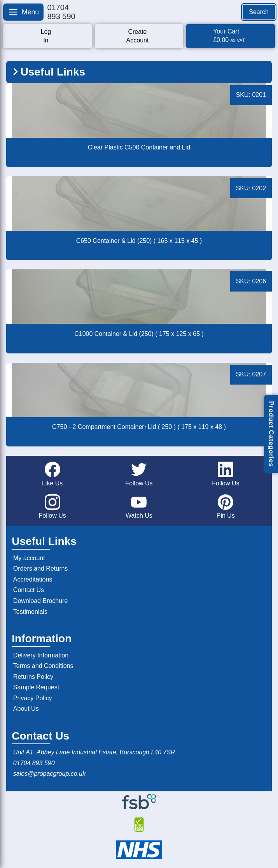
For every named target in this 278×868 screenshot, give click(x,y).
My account (29, 558)
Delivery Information (41, 655)
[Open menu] (23, 12)
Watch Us (139, 507)
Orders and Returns (41, 568)
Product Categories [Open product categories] (271, 434)
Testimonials (30, 612)
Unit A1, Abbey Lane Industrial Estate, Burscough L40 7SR (94, 752)
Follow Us (139, 474)
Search (259, 12)
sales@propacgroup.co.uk (49, 774)
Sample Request (36, 687)
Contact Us (29, 590)
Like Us (52, 474)
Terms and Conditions (43, 666)
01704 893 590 (34, 763)
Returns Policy (33, 677)
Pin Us (226, 507)
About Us (26, 709)
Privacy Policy (33, 698)
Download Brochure (41, 601)
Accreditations (33, 579)
